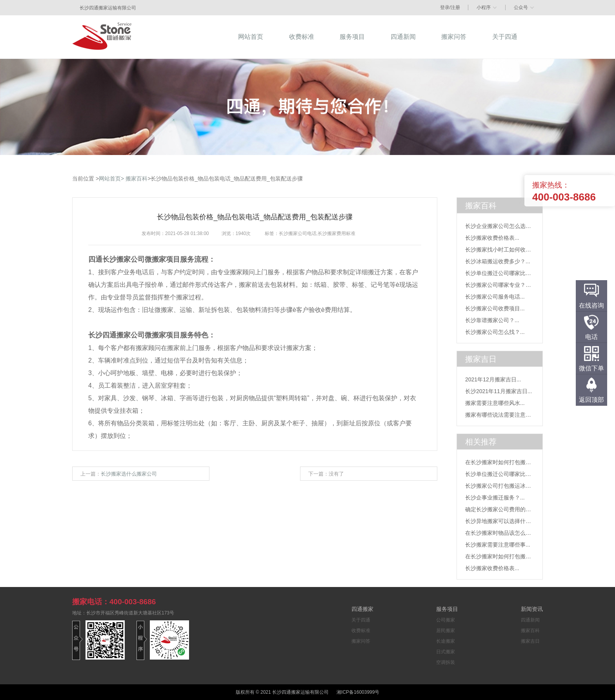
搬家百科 (136, 179)
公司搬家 (446, 620)
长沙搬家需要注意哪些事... (498, 545)
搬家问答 (361, 641)
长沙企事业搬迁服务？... (495, 498)
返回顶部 (591, 400)
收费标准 (361, 631)
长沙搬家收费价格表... (492, 238)
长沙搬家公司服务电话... (495, 297)
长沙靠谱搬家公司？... (492, 320)
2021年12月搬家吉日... (493, 379)
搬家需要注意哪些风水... (495, 403)
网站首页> (111, 179)
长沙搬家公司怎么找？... (495, 332)
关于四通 (361, 620)
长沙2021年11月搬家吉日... (499, 391)
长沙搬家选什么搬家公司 (129, 474)
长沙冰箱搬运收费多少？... (498, 261)
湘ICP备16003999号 (358, 692)
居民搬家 (446, 631)
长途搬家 (446, 641)
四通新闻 (530, 620)
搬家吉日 (530, 641)
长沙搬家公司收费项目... (495, 308)
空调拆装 (446, 662)
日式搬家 (446, 652)
